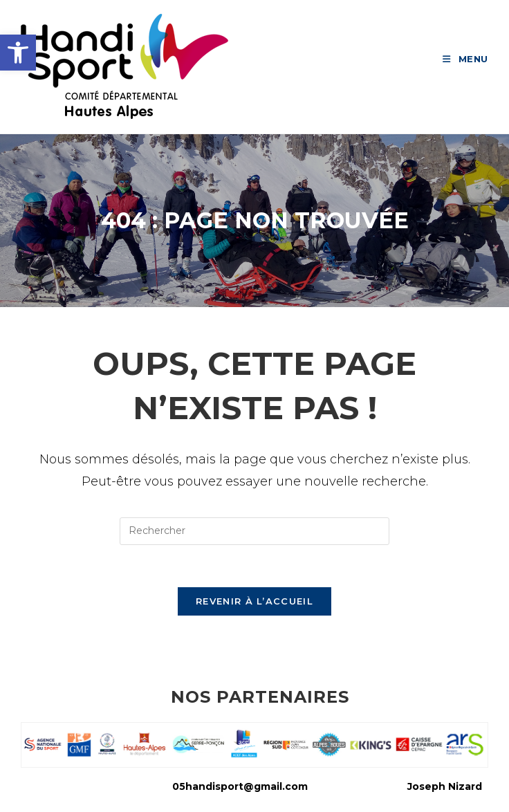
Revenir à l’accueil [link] (254, 601)
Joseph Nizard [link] (445, 786)
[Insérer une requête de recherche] (254, 531)
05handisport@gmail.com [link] (240, 786)
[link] (18, 53)
